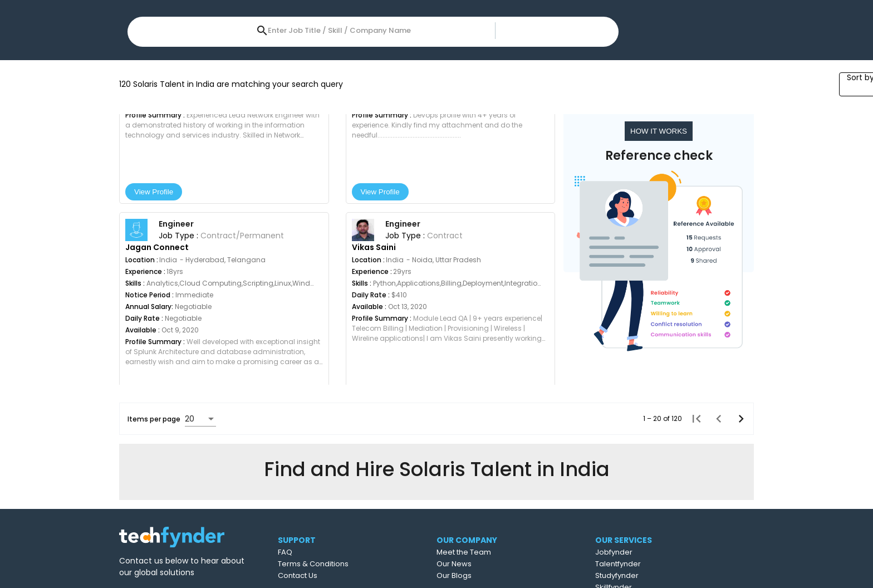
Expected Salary (278, 61)
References (524, 61)
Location (151, 61)
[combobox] (394, 22)
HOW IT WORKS (660, 251)
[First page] (693, 538)
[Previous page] (715, 538)
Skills (207, 61)
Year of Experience (374, 61)
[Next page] (738, 538)
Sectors (589, 61)
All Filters (645, 61)
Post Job (588, 23)
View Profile (164, 312)
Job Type (455, 61)
